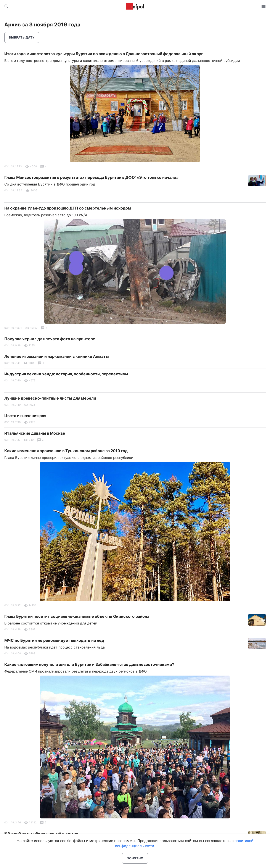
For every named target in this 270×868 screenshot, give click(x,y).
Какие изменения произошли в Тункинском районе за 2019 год (66, 451)
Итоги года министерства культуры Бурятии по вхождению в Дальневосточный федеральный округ (104, 54)
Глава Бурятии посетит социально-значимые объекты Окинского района (77, 616)
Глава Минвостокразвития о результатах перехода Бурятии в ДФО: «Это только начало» (91, 177)
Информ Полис (135, 6)
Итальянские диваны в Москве (35, 433)
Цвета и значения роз (25, 416)
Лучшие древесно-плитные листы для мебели (50, 398)
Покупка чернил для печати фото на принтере (50, 339)
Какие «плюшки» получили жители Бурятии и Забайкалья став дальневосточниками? (89, 664)
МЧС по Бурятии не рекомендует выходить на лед (54, 640)
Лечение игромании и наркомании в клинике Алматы (57, 356)
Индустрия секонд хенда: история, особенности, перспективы (66, 374)
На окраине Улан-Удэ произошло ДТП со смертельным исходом (68, 208)
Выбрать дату (22, 37)
